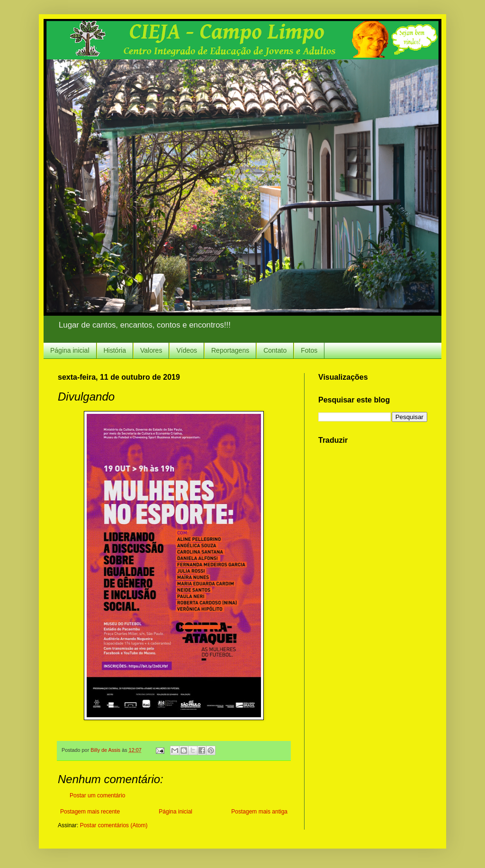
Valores (151, 350)
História (115, 350)
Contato (275, 350)
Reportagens (230, 350)
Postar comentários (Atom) (114, 825)
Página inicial (70, 350)
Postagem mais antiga (259, 812)
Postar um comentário (97, 795)
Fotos (309, 350)
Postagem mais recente (90, 812)
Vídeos (187, 350)
